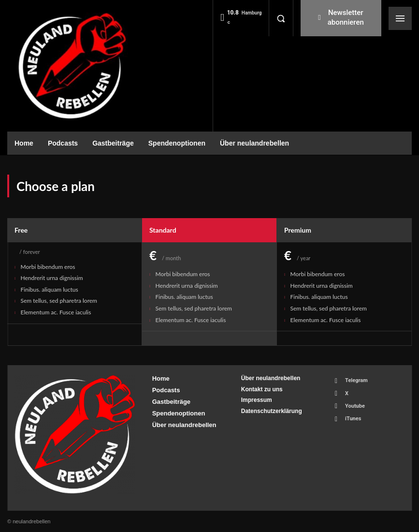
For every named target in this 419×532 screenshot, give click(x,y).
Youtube (355, 406)
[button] (281, 18)
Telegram (356, 380)
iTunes (353, 419)
